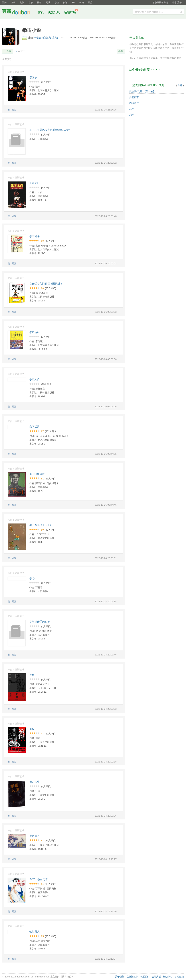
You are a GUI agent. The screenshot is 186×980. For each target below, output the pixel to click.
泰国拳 (33, 77)
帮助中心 (168, 977)
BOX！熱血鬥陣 (39, 879)
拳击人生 (35, 782)
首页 (41, 12)
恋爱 (132, 109)
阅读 (65, 3)
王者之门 (35, 183)
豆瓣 (4, 3)
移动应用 (179, 977)
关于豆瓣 (120, 977)
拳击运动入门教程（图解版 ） (46, 284)
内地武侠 (134, 103)
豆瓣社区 (19, 12)
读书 (13, 3)
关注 (9, 51)
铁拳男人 (35, 932)
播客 (39, 3)
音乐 (31, 3)
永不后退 (35, 427)
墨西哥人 (35, 836)
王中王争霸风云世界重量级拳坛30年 (50, 130)
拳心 (32, 578)
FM (73, 3)
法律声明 (156, 977)
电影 (22, 3)
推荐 (121, 51)
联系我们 (145, 977)
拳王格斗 (35, 236)
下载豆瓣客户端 (160, 3)
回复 (14, 110)
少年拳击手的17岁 (40, 622)
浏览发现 (54, 12)
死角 (32, 675)
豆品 (90, 3)
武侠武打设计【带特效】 (142, 91)
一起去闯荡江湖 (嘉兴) (46, 38)
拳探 (32, 729)
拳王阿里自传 (37, 474)
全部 (7, 59)
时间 (82, 3)
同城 (48, 3)
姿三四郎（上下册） (41, 525)
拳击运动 (35, 332)
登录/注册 (177, 3)
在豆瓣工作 (132, 977)
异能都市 (134, 97)
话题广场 (70, 12)
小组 (57, 3)
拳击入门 (35, 379)
